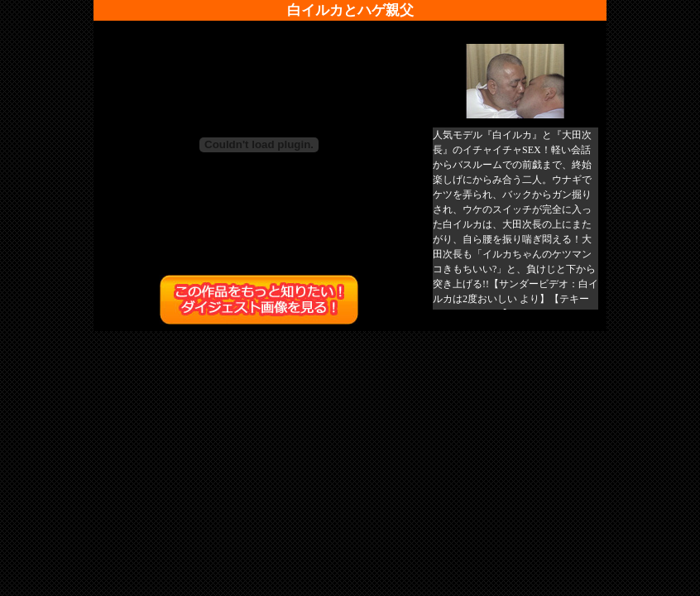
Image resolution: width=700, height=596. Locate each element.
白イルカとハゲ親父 (350, 10)
